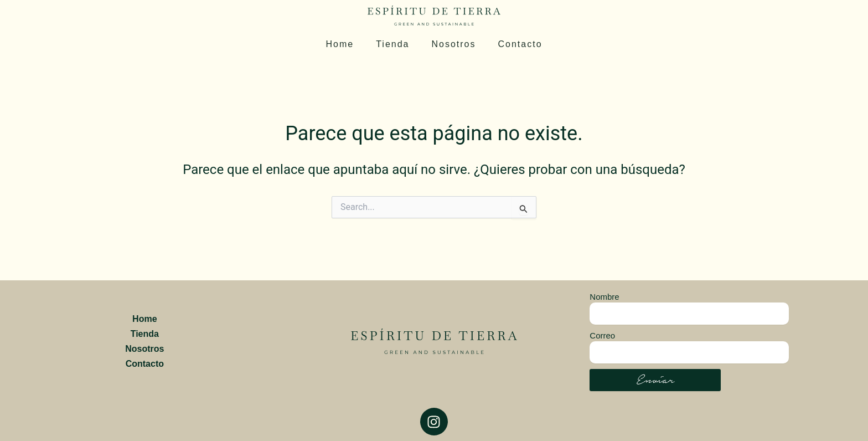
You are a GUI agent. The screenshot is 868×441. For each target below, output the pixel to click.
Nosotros (453, 44)
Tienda (392, 44)
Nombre (604, 297)
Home (340, 44)
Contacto (520, 44)
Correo (602, 335)
